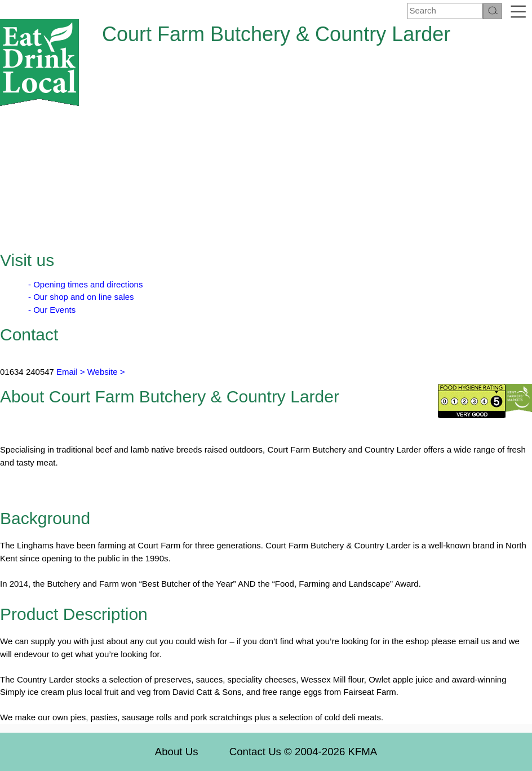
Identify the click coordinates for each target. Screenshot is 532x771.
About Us (177, 752)
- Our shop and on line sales (81, 297)
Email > (70, 372)
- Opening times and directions (85, 284)
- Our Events (52, 310)
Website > (106, 372)
